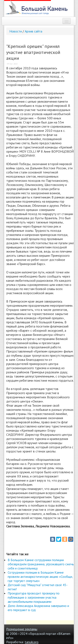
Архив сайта (33, 31)
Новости (16, 31)
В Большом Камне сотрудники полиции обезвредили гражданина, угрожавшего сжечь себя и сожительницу (41, 564)
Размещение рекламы (22, 629)
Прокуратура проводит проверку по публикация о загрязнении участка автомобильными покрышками (34, 597)
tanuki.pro (32, 642)
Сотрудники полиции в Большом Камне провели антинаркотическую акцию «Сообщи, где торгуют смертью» (40, 577)
